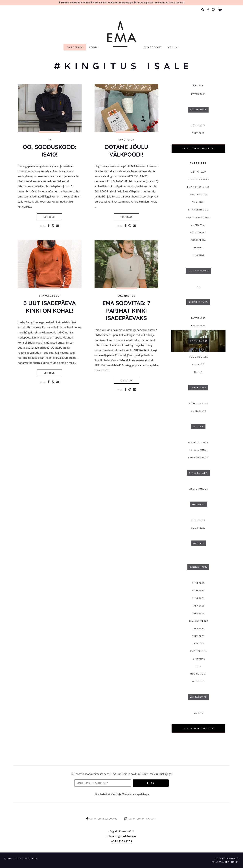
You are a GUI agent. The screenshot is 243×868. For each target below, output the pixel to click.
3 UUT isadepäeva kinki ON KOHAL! (50, 307)
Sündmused (126, 140)
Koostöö (198, 364)
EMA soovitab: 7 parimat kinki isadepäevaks (126, 310)
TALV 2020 (198, 628)
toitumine (198, 659)
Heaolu (198, 248)
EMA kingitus (126, 296)
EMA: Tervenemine (198, 217)
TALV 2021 (198, 636)
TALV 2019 (198, 613)
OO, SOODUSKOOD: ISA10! (50, 151)
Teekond (198, 644)
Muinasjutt (198, 411)
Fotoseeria (198, 240)
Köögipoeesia (198, 357)
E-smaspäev (198, 172)
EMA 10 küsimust (198, 187)
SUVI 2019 (198, 583)
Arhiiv (173, 47)
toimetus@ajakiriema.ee (121, 836)
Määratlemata (198, 403)
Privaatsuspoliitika (225, 862)
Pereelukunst (198, 450)
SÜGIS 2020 (198, 528)
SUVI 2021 (198, 598)
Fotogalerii (198, 232)
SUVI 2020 (198, 591)
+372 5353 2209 (122, 841)
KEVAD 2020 (198, 325)
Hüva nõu (198, 255)
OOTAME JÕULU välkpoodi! (126, 151)
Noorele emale (198, 442)
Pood (93, 47)
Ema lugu (198, 202)
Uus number (198, 674)
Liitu (151, 783)
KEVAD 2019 (198, 94)
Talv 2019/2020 (198, 621)
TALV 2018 (198, 133)
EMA (153, 47)
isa (50, 140)
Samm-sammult (198, 457)
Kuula (198, 372)
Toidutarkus (198, 651)
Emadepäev (75, 47)
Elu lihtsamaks (198, 179)
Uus (198, 666)
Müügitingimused (227, 859)
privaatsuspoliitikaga (138, 794)
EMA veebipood (50, 296)
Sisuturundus (198, 489)
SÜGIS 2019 (198, 125)
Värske (198, 713)
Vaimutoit (198, 681)
